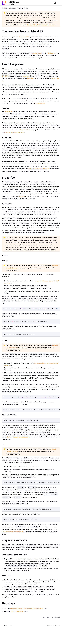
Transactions (13, 8)
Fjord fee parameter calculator (12, 532)
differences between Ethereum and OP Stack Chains (27, 609)
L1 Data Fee (52, 53)
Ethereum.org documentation (14, 132)
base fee (26, 76)
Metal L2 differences (26, 130)
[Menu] (59, 3)
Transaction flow (54, 626)
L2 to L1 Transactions (17, 611)
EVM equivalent (25, 37)
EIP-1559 (5, 76)
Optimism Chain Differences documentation (41, 25)
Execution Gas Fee (38, 53)
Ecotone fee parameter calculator (18, 437)
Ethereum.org (40, 103)
